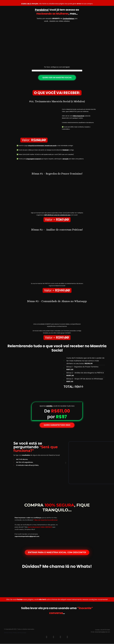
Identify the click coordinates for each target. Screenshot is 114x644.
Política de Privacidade (20, 633)
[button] (66, 463)
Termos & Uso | (9, 633)
